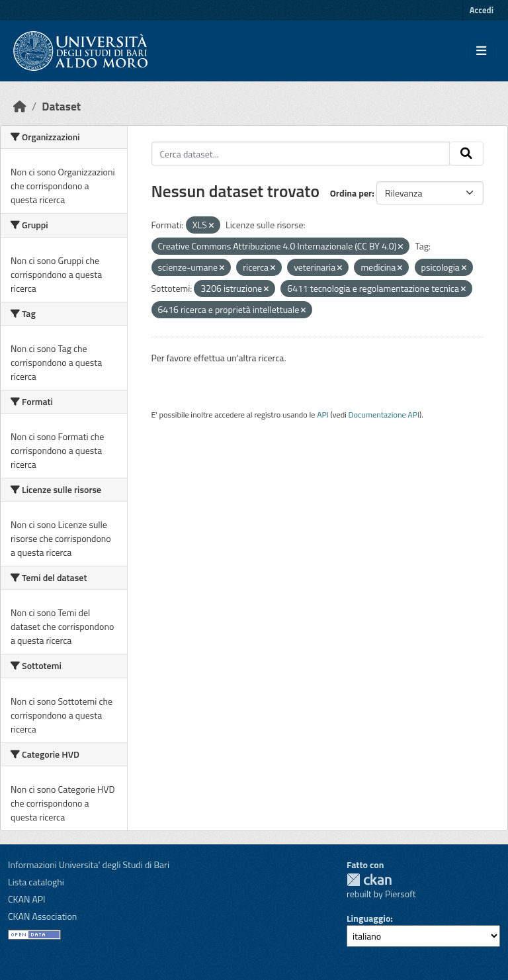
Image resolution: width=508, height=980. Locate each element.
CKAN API (27, 899)
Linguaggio (368, 918)
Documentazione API (384, 415)
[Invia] (466, 154)
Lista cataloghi (36, 882)
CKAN (369, 880)
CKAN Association (42, 916)
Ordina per (351, 193)
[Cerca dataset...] (301, 154)
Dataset (61, 106)
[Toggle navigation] (481, 51)
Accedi (482, 10)
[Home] (20, 106)
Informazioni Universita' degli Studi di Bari (89, 865)
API (323, 415)
